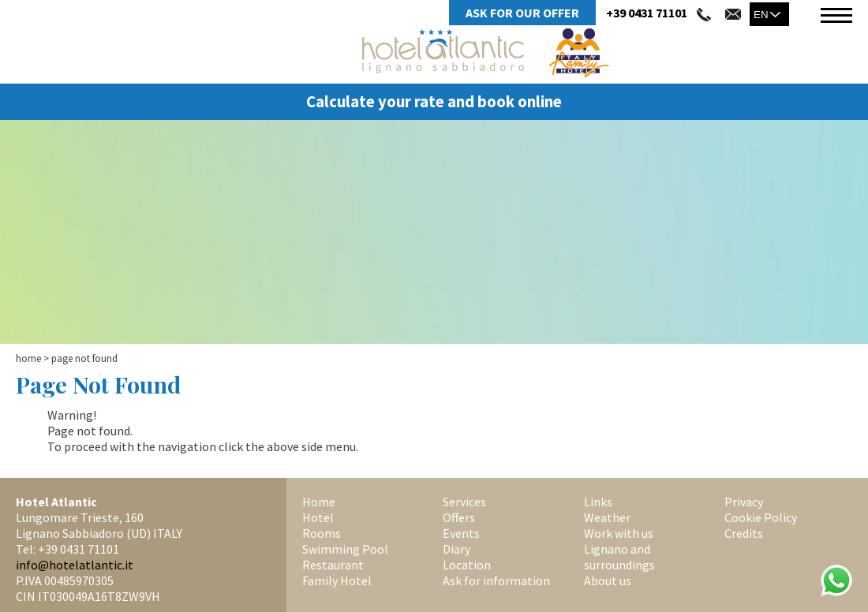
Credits (744, 533)
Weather (607, 517)
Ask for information (496, 580)
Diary (456, 549)
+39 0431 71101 (647, 13)
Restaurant (333, 565)
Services (464, 502)
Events (461, 533)
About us (608, 580)
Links (598, 502)
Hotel (318, 517)
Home (28, 358)
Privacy (744, 502)
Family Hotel (337, 580)
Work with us (619, 533)
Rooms (322, 533)
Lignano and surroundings (619, 557)
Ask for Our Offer (522, 13)
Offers (459, 517)
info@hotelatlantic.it (75, 565)
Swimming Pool (345, 549)
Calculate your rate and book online (434, 102)
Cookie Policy (761, 517)
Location (467, 565)
